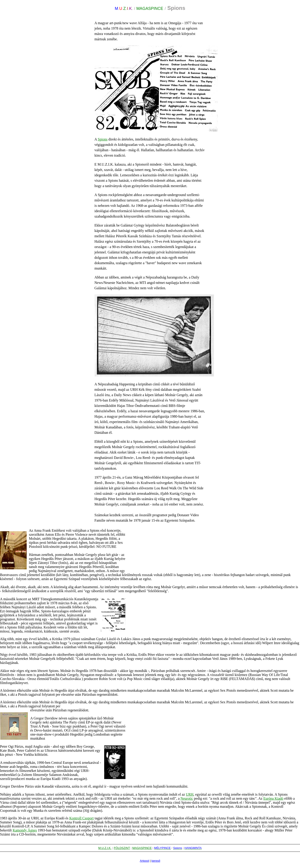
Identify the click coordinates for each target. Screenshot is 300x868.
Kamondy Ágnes (25, 830)
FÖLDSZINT (122, 848)
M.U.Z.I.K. (105, 848)
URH (190, 794)
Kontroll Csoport (81, 818)
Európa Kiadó (273, 798)
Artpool (144, 861)
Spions (103, 139)
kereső (156, 861)
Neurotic (187, 798)
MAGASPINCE (142, 848)
